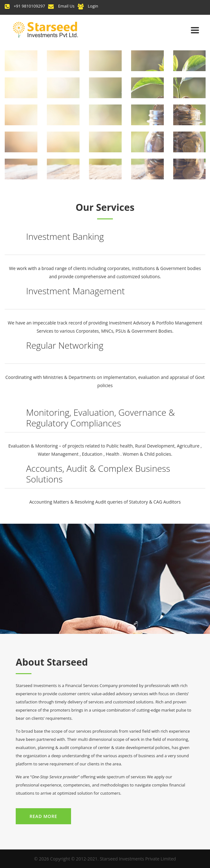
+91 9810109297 (29, 6)
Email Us (66, 6)
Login (93, 6)
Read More (43, 816)
